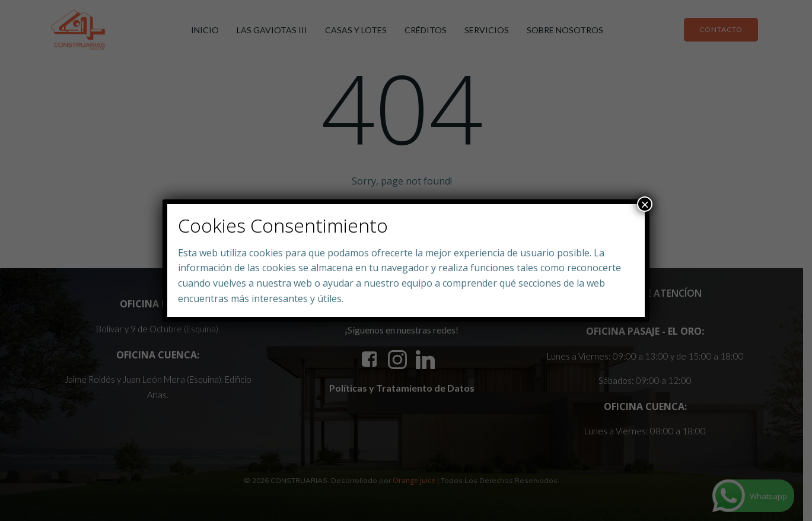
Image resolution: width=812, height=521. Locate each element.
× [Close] (645, 204)
